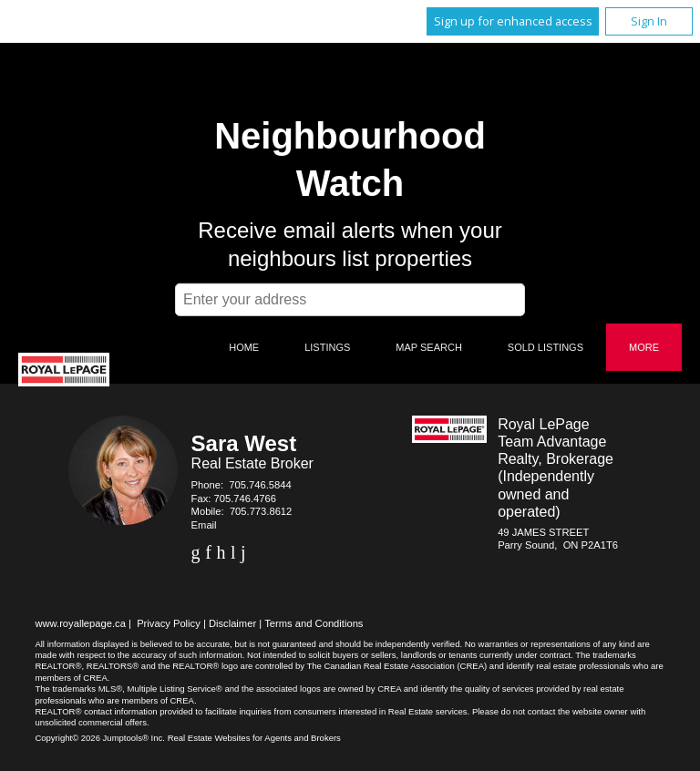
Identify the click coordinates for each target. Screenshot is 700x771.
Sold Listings (546, 347)
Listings (327, 347)
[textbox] (350, 300)
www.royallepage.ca (80, 623)
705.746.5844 (260, 485)
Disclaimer (232, 623)
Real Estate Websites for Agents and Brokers (254, 738)
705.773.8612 (261, 511)
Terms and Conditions (314, 623)
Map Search (429, 347)
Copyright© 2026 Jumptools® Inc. (100, 738)
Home (244, 347)
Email (204, 525)
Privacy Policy (169, 623)
